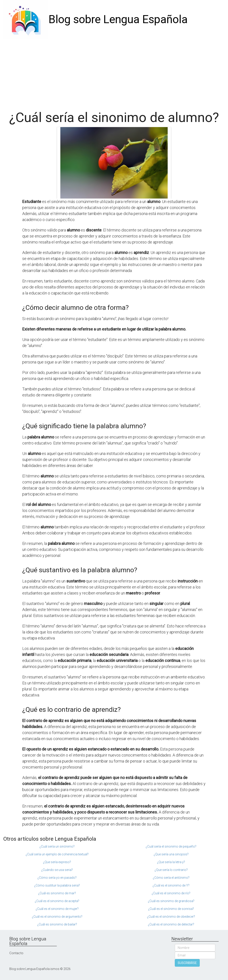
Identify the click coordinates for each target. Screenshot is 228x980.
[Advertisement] (114, 72)
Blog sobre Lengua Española (118, 19)
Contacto (16, 953)
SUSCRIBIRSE (187, 963)
